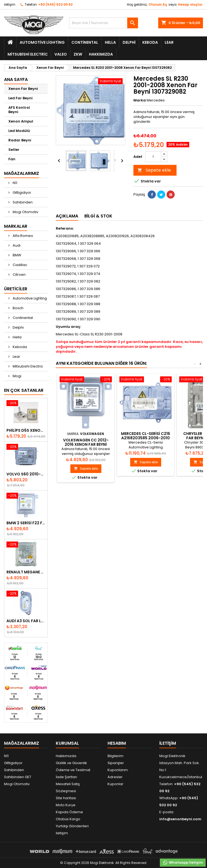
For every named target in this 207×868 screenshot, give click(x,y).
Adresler (115, 777)
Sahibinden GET (18, 777)
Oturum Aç (158, 4)
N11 (15, 183)
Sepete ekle (154, 170)
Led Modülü (19, 131)
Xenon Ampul (21, 121)
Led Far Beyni (20, 98)
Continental (85, 42)
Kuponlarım (118, 770)
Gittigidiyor (22, 193)
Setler (14, 150)
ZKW (78, 54)
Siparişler (116, 763)
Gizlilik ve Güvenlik (71, 763)
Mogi (17, 376)
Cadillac (20, 265)
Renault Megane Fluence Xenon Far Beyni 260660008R (26, 572)
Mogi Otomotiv (25, 212)
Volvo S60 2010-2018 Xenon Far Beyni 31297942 (26, 474)
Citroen (19, 275)
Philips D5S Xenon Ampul (26, 430)
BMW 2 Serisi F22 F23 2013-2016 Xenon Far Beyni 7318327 (26, 523)
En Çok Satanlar (24, 390)
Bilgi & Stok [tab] (98, 216)
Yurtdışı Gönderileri (72, 826)
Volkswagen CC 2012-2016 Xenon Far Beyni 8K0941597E (86, 444)
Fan (12, 159)
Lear (169, 42)
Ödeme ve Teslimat (73, 770)
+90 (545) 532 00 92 (55, 4)
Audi (16, 245)
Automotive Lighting (42, 42)
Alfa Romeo (23, 236)
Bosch (18, 308)
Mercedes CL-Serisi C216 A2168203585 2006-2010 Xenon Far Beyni (146, 438)
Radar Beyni (20, 140)
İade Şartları (66, 777)
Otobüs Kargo (68, 819)
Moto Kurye (66, 805)
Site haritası (66, 798)
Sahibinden (22, 202)
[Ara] (103, 23)
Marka (140, 100)
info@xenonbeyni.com (180, 819)
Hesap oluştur (190, 4)
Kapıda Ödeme (69, 812)
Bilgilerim (115, 756)
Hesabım (117, 743)
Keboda (150, 42)
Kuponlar (115, 784)
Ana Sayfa (16, 79)
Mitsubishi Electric (28, 54)
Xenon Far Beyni (23, 89)
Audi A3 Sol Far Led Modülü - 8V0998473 (26, 621)
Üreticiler (16, 289)
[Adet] (153, 157)
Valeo (61, 54)
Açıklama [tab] (67, 216)
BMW (17, 255)
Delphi (129, 42)
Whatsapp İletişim (183, 863)
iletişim (10, 4)
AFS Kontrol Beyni (19, 110)
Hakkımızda (101, 54)
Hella (110, 42)
